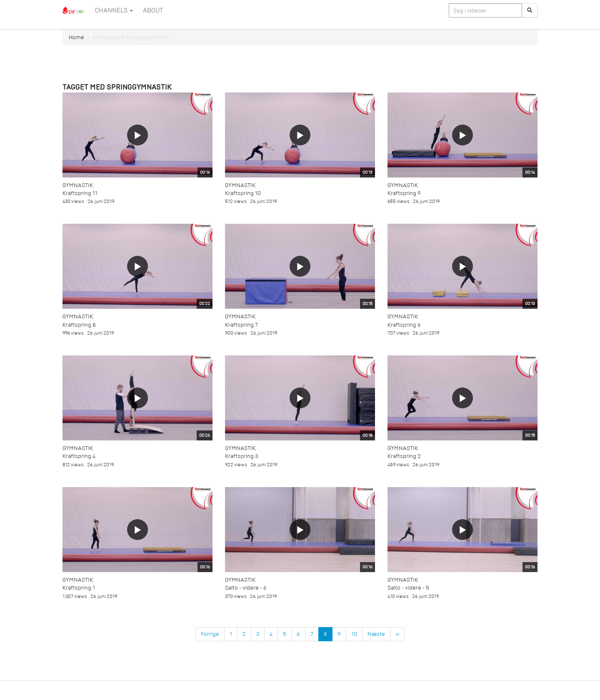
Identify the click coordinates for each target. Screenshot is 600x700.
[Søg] (530, 10)
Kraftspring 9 (404, 193)
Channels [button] (114, 10)
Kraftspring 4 (79, 456)
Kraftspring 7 (241, 325)
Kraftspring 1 (79, 588)
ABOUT (153, 10)
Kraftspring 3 (241, 456)
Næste (376, 634)
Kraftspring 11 (80, 193)
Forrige (210, 634)
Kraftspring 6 (404, 325)
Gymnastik (78, 185)
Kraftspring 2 (404, 456)
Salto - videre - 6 (246, 588)
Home (76, 37)
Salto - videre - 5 (408, 588)
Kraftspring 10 (243, 193)
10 (354, 634)
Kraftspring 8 (79, 325)
